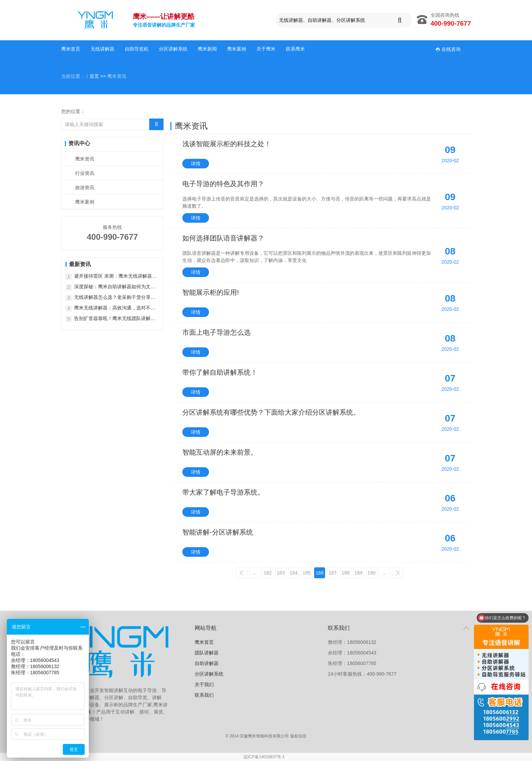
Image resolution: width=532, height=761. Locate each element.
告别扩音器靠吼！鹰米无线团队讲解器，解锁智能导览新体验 (112, 319)
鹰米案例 (237, 49)
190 (371, 573)
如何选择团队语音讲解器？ (223, 238)
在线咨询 (448, 49)
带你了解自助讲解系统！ (220, 372)
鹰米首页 (71, 49)
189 (358, 573)
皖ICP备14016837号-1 (264, 757)
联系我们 (204, 695)
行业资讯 (85, 173)
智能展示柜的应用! (211, 292)
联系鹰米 (295, 49)
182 (268, 573)
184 (293, 573)
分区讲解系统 (173, 49)
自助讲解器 (207, 663)
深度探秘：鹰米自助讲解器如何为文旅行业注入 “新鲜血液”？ (115, 287)
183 (281, 573)
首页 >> (98, 76)
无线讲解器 (102, 49)
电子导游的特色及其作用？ (223, 184)
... (255, 573)
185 (306, 573)
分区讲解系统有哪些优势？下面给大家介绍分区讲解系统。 (271, 412)
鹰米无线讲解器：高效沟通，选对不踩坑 (115, 308)
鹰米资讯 (85, 159)
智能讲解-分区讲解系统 (218, 532)
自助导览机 (137, 49)
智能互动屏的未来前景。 (220, 452)
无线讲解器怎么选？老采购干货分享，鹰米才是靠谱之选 (115, 298)
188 (345, 573)
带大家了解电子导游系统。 (223, 492)
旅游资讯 (85, 188)
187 (332, 573)
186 (319, 573)
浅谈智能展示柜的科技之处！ (227, 144)
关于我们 (204, 684)
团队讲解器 (207, 653)
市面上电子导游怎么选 (216, 332)
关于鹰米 (266, 49)
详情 (196, 164)
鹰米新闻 (207, 49)
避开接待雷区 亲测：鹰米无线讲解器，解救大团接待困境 (115, 276)
